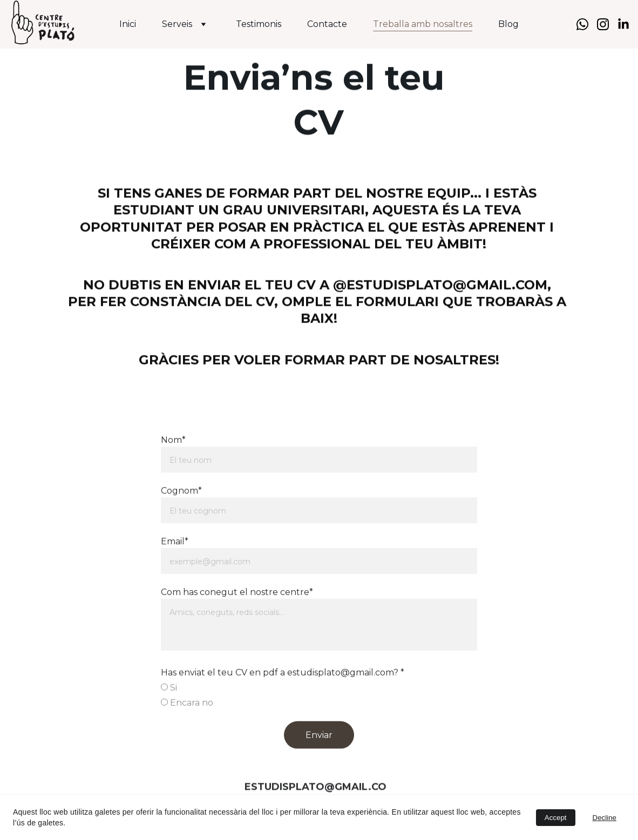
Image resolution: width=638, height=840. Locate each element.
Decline (605, 818)
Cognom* (181, 513)
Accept (556, 818)
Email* (175, 564)
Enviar (319, 757)
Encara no (187, 725)
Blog (508, 24)
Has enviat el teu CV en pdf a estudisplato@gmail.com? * (283, 695)
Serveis (177, 24)
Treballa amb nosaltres (423, 24)
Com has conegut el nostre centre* (237, 614)
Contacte (327, 24)
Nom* (173, 462)
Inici (128, 24)
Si (169, 710)
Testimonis (259, 24)
